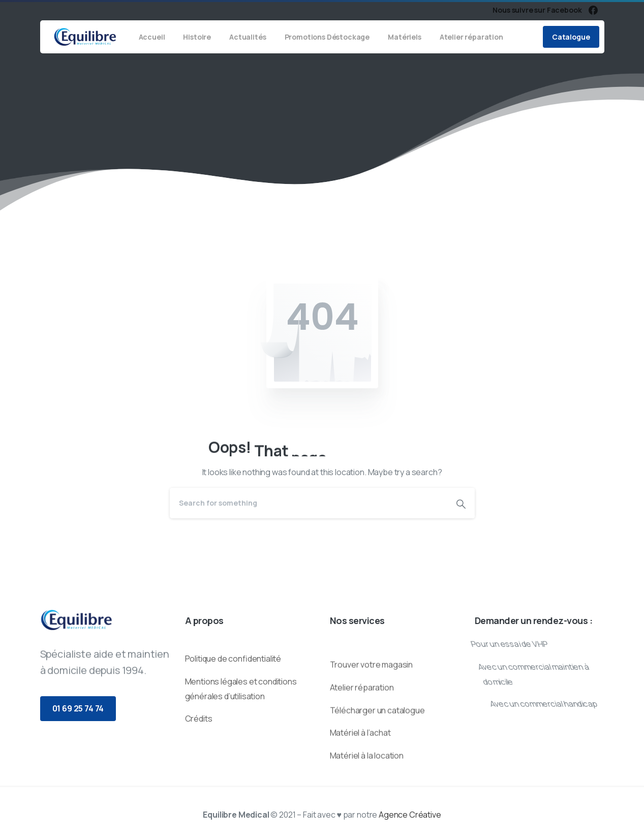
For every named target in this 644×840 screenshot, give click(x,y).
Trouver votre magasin (372, 695)
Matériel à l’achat (360, 764)
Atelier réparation (362, 718)
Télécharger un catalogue (377, 741)
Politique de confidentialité (233, 680)
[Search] (309, 503)
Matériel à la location (367, 786)
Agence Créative (410, 815)
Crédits (199, 740)
